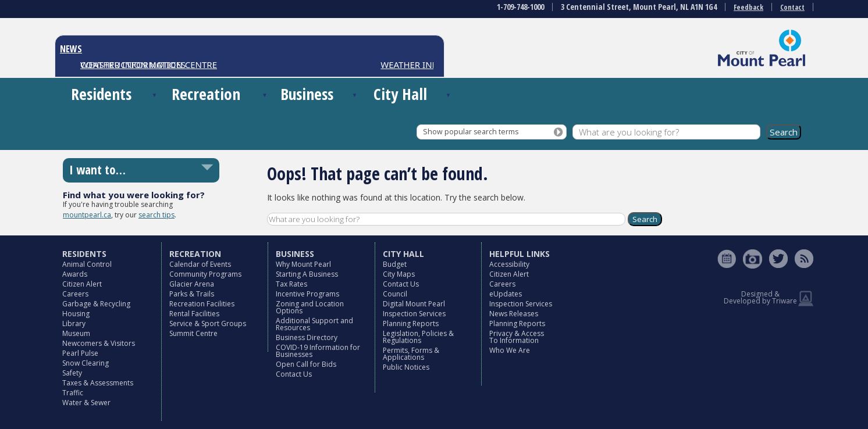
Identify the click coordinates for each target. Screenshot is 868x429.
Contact (792, 7)
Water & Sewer (86, 403)
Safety (72, 373)
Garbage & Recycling (96, 304)
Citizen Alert (82, 284)
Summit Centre (193, 333)
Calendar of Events (200, 264)
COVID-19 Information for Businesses (318, 351)
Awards (75, 274)
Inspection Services (414, 314)
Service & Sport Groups (208, 323)
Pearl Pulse (80, 353)
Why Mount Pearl (303, 264)
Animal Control (87, 264)
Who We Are (510, 350)
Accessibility (509, 264)
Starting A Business (307, 274)
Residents (101, 94)
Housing (76, 314)
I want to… (97, 170)
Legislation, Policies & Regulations (418, 337)
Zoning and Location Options (310, 307)
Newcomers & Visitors (99, 343)
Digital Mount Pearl (414, 304)
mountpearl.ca (87, 215)
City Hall (400, 94)
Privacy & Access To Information (517, 337)
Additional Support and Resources (314, 324)
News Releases (514, 314)
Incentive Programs (307, 294)
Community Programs (205, 274)
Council (395, 294)
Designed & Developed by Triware (760, 297)
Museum (76, 333)
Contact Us (294, 374)
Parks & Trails (192, 294)
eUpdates (506, 294)
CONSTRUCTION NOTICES (133, 65)
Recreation (206, 94)
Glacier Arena (192, 284)
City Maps (399, 274)
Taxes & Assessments (98, 383)
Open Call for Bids (306, 364)
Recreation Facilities (202, 304)
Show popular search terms (471, 132)
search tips (156, 215)
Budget (395, 264)
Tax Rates (291, 284)
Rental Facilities (194, 314)
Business (307, 94)
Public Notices (406, 367)
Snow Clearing (86, 363)
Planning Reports (411, 323)
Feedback (748, 7)
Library (74, 323)
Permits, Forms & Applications (411, 354)
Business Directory (307, 337)
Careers (75, 294)
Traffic (73, 393)
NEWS (71, 49)
